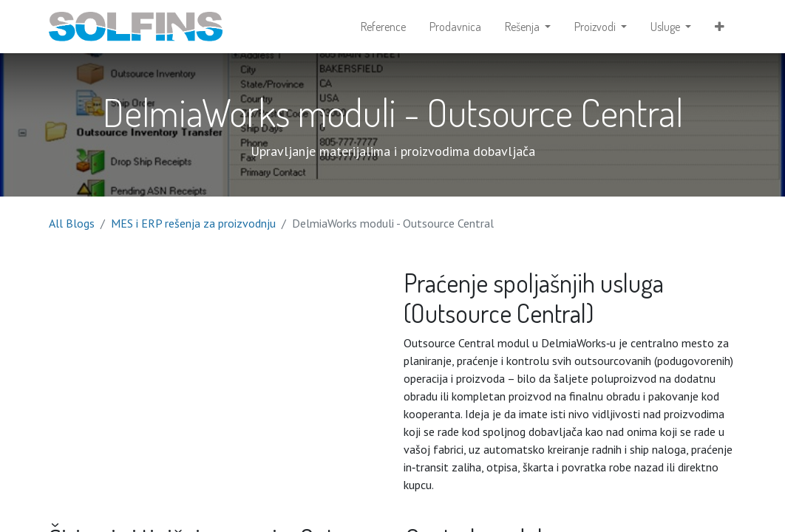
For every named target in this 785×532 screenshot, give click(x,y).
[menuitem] (383, 27)
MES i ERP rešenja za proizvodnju (193, 223)
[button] (720, 27)
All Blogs (72, 223)
